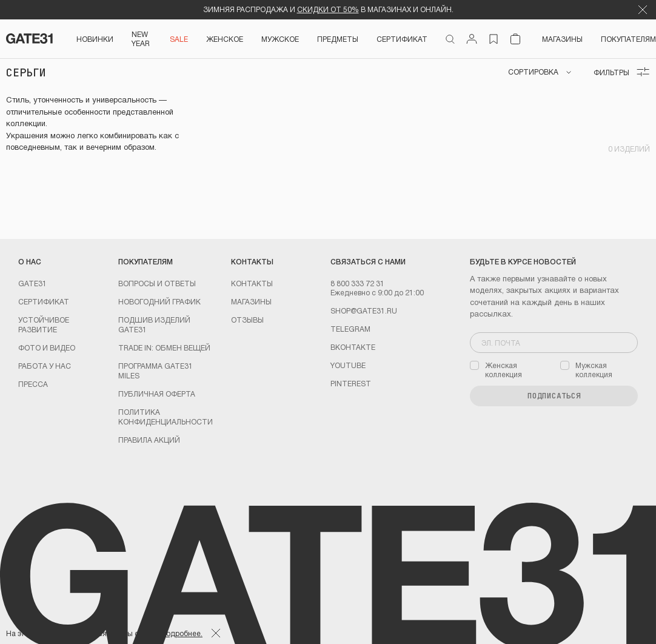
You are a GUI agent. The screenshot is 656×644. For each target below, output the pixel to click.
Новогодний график (159, 301)
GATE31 (32, 283)
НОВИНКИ (95, 39)
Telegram (350, 329)
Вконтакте (353, 347)
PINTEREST (351, 383)
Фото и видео (47, 347)
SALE (179, 39)
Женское (225, 39)
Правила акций (149, 440)
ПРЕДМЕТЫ (338, 39)
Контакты (252, 283)
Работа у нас (45, 366)
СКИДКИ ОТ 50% (328, 9)
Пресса (33, 384)
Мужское (280, 39)
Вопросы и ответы (157, 283)
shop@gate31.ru (364, 310)
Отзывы (247, 320)
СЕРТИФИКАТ (402, 39)
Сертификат (44, 301)
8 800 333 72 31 (357, 283)
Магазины (562, 39)
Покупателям (628, 39)
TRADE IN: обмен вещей (164, 347)
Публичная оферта (157, 394)
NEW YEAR (141, 39)
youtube (348, 365)
